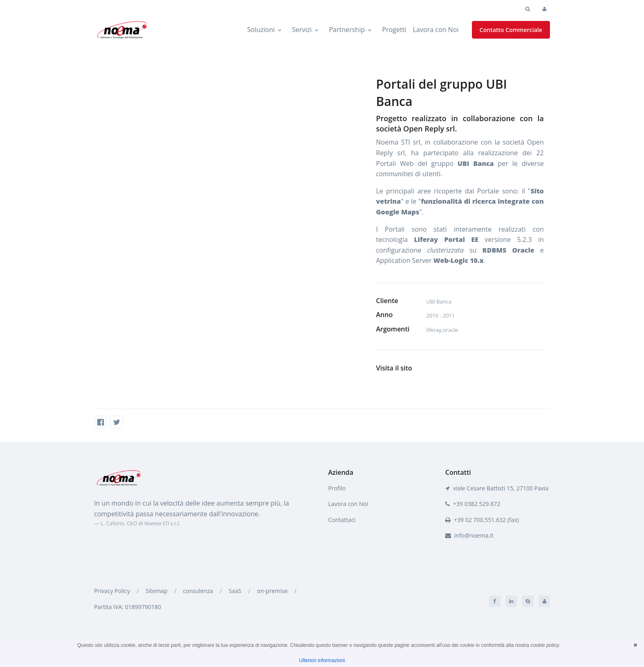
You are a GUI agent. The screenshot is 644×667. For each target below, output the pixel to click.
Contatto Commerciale (511, 30)
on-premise (273, 591)
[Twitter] (116, 422)
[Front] (119, 477)
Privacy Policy (112, 591)
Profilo (337, 488)
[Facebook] (100, 422)
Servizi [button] (302, 30)
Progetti (394, 30)
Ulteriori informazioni (322, 660)
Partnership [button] (347, 30)
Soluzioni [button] (261, 30)
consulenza (198, 591)
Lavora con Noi (436, 30)
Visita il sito (394, 368)
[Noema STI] (122, 30)
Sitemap (156, 591)
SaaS (235, 591)
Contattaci (342, 520)
